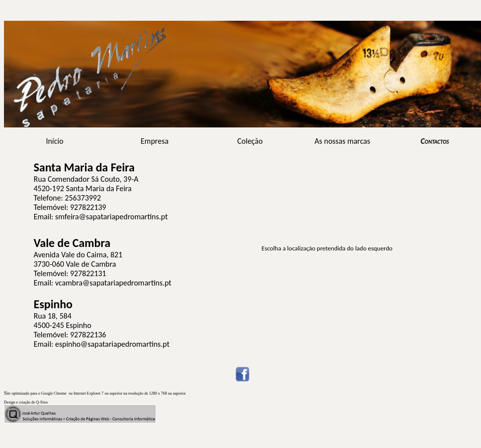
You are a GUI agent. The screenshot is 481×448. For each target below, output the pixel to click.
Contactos (435, 141)
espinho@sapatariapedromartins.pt (112, 344)
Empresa (155, 141)
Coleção (250, 141)
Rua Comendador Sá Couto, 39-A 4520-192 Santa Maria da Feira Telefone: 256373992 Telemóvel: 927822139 (86, 188)
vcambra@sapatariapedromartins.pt (113, 283)
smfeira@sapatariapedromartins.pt (112, 217)
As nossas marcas (342, 141)
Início (55, 141)
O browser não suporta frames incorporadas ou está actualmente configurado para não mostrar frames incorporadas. (327, 256)
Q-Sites (42, 402)
